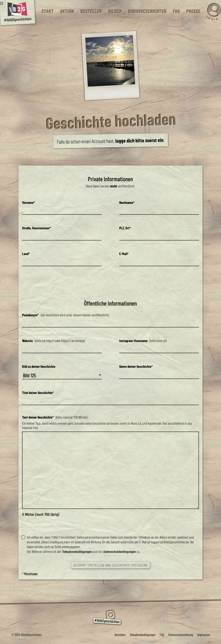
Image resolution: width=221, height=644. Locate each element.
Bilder (115, 11)
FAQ (176, 11)
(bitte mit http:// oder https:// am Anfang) (53, 341)
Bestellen (91, 11)
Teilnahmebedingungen (77, 551)
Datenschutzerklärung (181, 635)
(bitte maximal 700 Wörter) (55, 417)
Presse (193, 11)
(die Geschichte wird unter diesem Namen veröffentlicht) (65, 315)
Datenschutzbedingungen (120, 551)
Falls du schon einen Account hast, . (110, 141)
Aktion (67, 11)
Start (47, 11)
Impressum (204, 635)
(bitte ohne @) (143, 341)
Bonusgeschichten (147, 11)
